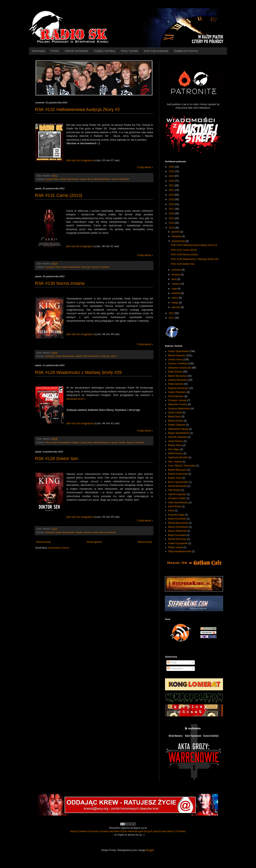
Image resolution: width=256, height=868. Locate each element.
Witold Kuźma (175, 453)
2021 (172, 190)
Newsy (114, 442)
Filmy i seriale (130, 51)
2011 (172, 318)
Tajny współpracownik (180, 551)
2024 (172, 176)
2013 (172, 228)
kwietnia (176, 293)
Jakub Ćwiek (175, 413)
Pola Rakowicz (176, 396)
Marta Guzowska (177, 535)
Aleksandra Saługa (178, 429)
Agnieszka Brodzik (178, 457)
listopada (177, 236)
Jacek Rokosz (175, 441)
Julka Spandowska (178, 502)
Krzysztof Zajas (176, 515)
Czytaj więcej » (145, 167)
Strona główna (94, 542)
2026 (172, 167)
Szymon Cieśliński (120, 179)
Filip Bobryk (174, 490)
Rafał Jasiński (175, 384)
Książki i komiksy (105, 51)
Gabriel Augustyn (177, 494)
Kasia (171, 511)
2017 (172, 209)
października (179, 241)
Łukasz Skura (86, 179)
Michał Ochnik (175, 421)
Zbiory (114, 356)
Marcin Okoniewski (178, 527)
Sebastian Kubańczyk (179, 368)
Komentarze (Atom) (59, 548)
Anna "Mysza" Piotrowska (182, 466)
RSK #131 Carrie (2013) (59, 195)
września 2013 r (76, 399)
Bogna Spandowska (179, 433)
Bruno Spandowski (178, 482)
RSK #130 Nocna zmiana (60, 283)
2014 (172, 223)
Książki (79, 356)
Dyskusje (50, 267)
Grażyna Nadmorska (179, 409)
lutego (175, 303)
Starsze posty (145, 542)
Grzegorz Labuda (177, 400)
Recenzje (86, 267)
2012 (172, 313)
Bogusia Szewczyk (178, 388)
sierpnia (176, 275)
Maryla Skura (175, 445)
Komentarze (175, 669)
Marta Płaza (174, 417)
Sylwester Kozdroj (178, 404)
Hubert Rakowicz (177, 392)
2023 (172, 181)
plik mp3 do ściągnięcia (80, 160)
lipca (174, 279)
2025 (172, 171)
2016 (172, 213)
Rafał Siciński (175, 372)
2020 (172, 195)
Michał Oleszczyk (177, 539)
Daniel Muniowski (177, 486)
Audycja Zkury (52, 179)
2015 (172, 218)
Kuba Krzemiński (177, 519)
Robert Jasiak (175, 547)
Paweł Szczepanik (178, 543)
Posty (172, 663)
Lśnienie (87, 532)
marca (175, 298)
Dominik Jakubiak (177, 437)
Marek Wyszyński (177, 376)
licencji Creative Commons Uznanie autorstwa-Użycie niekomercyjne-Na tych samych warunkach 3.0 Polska (128, 831)
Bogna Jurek (175, 478)
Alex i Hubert (175, 462)
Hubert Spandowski (69, 179)
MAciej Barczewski (178, 523)
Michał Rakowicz (102, 179)
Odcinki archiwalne (77, 51)
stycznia (176, 307)
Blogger (150, 850)
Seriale (122, 442)
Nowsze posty (43, 542)
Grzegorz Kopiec (177, 498)
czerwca (176, 284)
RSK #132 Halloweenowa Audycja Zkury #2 (77, 109)
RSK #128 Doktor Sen (57, 459)
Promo (55, 51)
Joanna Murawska (178, 380)
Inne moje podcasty (156, 51)
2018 (172, 204)
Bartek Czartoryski (178, 474)
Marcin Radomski (177, 531)
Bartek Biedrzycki (177, 470)
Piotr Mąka (174, 449)
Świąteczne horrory (186, 51)
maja (174, 289)
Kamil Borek (174, 507)
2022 (172, 185)
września (177, 270)
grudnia (176, 232)
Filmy (58, 267)
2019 (172, 199)
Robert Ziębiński (177, 425)
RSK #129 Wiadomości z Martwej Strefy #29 (78, 372)
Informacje (38, 51)
